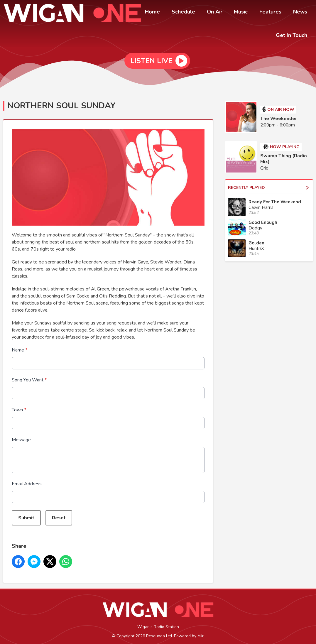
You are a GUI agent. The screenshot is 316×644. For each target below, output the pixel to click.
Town (19, 406)
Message (21, 436)
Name (20, 346)
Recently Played (268, 184)
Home (165, 13)
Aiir (201, 632)
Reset (59, 514)
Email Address (27, 480)
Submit (26, 514)
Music (247, 13)
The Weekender (279, 115)
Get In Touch (293, 34)
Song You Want (29, 376)
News (301, 13)
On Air (223, 13)
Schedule (194, 13)
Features (274, 13)
